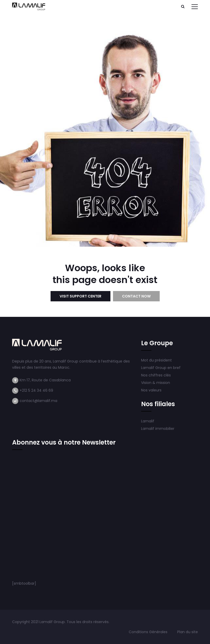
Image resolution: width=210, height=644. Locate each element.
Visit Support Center (80, 296)
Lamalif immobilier (158, 429)
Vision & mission (156, 383)
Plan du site (188, 632)
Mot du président (156, 360)
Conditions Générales (149, 632)
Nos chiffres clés (156, 375)
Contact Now (136, 296)
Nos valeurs (152, 390)
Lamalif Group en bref (161, 368)
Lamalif (148, 421)
